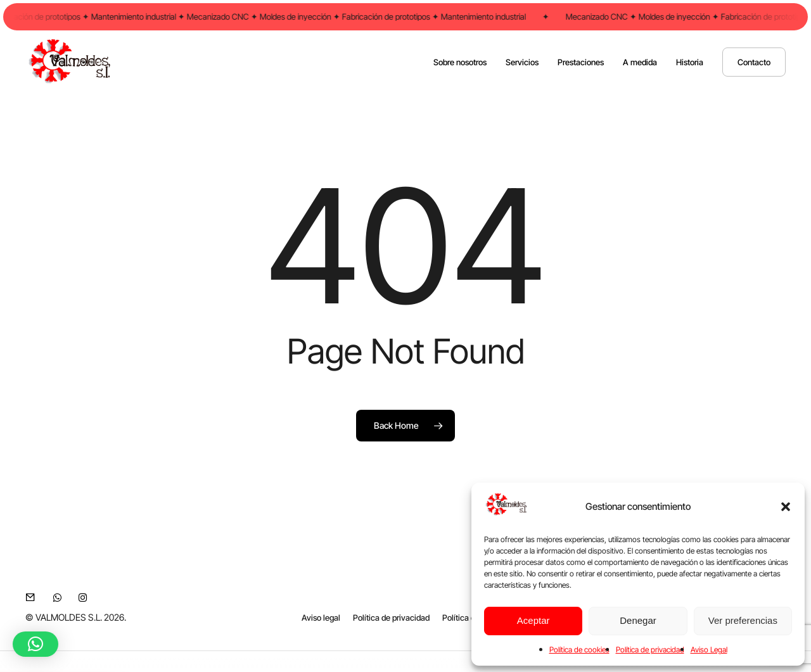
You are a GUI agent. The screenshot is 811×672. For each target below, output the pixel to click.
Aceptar (533, 620)
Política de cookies (579, 650)
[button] (786, 507)
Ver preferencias (743, 620)
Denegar (638, 620)
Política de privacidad (650, 650)
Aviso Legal (709, 650)
